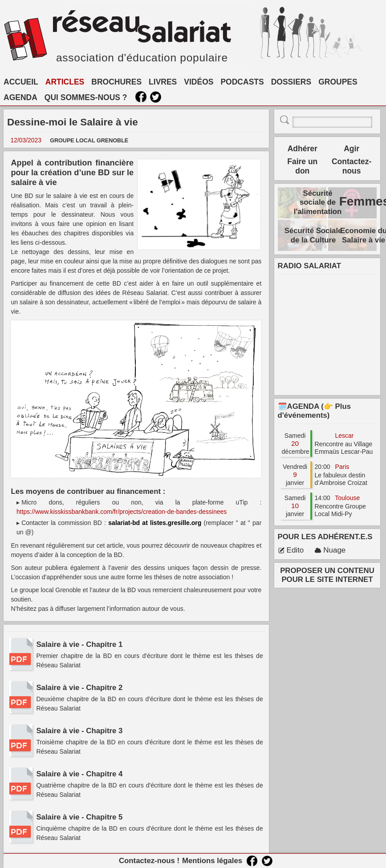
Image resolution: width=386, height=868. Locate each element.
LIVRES (163, 82)
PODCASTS (242, 82)
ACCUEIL (21, 82)
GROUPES (338, 82)
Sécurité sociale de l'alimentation (318, 202)
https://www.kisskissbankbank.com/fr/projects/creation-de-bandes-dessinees (122, 512)
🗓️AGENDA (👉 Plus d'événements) (314, 411)
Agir (351, 149)
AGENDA (20, 97)
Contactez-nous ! (149, 861)
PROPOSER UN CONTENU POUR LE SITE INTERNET (327, 575)
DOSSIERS (291, 82)
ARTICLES (65, 82)
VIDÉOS (199, 82)
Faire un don (302, 166)
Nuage (330, 550)
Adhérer (303, 149)
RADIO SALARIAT (309, 266)
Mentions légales (212, 861)
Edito (291, 550)
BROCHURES (116, 82)
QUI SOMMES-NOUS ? (86, 97)
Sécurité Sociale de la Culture (313, 235)
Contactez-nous (351, 166)
